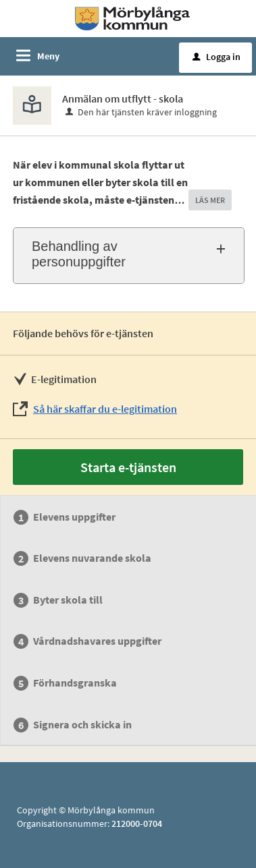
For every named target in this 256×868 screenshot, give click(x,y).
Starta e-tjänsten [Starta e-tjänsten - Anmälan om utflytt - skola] (128, 467)
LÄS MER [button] (210, 200)
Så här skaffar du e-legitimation (105, 409)
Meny (48, 56)
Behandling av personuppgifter (79, 254)
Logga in (216, 57)
